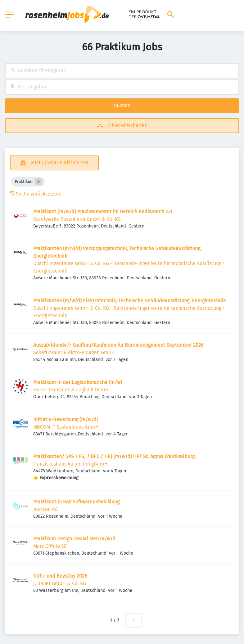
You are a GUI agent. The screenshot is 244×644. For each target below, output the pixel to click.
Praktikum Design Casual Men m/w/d (74, 539)
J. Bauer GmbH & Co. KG (60, 583)
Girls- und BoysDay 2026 (60, 576)
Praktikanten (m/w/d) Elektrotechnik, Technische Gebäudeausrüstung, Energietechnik (129, 301)
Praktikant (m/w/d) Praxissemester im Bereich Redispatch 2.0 (103, 212)
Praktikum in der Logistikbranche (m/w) (78, 382)
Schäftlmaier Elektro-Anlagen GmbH (74, 352)
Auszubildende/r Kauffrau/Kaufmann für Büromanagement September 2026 (118, 345)
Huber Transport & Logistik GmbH (71, 390)
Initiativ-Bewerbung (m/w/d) (66, 419)
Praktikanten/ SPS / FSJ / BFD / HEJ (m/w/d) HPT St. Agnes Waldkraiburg (114, 456)
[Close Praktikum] (38, 182)
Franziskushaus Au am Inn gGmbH (70, 464)
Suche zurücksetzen (35, 194)
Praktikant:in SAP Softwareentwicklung (76, 502)
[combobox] (122, 71)
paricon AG (45, 509)
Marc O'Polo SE (50, 546)
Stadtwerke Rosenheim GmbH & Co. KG (77, 219)
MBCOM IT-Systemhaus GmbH (66, 427)
